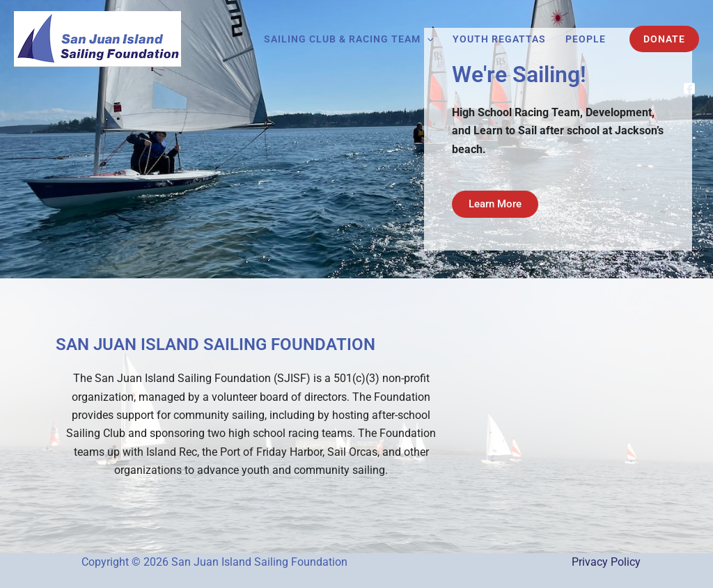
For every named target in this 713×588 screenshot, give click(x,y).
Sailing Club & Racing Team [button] (348, 39)
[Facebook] (689, 88)
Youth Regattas (499, 39)
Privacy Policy (606, 562)
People (586, 39)
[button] (427, 39)
